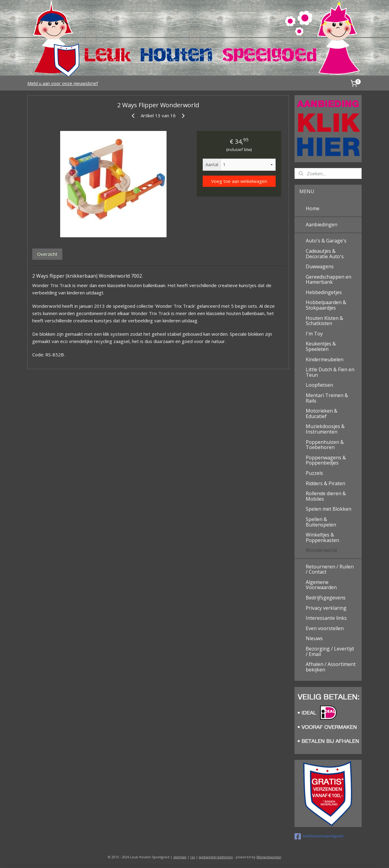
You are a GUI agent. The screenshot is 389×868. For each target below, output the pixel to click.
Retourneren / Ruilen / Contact (330, 569)
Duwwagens (320, 266)
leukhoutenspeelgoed (319, 836)
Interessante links (326, 618)
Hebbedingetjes (324, 292)
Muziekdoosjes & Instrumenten (325, 429)
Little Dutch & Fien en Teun (330, 372)
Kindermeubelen (325, 359)
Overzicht (47, 254)
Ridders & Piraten (325, 483)
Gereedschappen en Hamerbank (329, 280)
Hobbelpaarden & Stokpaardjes (326, 305)
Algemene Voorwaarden (321, 585)
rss (193, 857)
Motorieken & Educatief (322, 413)
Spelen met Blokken (329, 509)
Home (313, 208)
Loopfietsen (319, 385)
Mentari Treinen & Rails (327, 398)
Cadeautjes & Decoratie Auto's (325, 254)
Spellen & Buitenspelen (321, 522)
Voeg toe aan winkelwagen (239, 181)
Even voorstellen (325, 628)
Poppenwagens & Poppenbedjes (326, 460)
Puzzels (314, 473)
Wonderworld (321, 550)
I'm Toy (314, 334)
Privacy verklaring (326, 608)
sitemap (180, 857)
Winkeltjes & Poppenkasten (322, 537)
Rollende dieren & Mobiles (326, 496)
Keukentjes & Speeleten (321, 346)
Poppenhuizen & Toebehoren (325, 445)
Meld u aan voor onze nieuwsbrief (63, 83)
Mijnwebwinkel (269, 857)
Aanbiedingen (322, 225)
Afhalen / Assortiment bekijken (331, 667)
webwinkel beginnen (216, 857)
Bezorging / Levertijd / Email (330, 651)
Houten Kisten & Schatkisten (324, 321)
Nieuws (314, 638)
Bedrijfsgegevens (326, 598)
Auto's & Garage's (326, 241)
